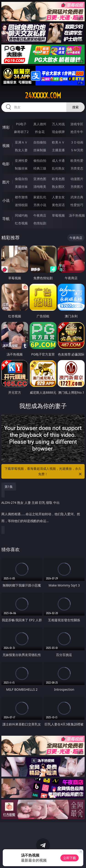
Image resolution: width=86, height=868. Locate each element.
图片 (6, 182)
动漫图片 (77, 179)
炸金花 (40, 132)
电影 (6, 164)
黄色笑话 (58, 205)
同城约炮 (21, 215)
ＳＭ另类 (77, 150)
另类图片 (77, 187)
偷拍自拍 (40, 161)
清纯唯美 (40, 187)
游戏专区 (77, 124)
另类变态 (77, 168)
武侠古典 (77, 197)
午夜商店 (40, 215)
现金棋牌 (58, 132)
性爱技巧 (77, 205)
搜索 (75, 107)
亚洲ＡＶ (21, 142)
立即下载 (70, 858)
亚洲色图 (40, 179)
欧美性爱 (77, 161)
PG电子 (21, 124)
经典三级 (40, 168)
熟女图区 (58, 187)
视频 (6, 146)
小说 (6, 200)
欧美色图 (58, 179)
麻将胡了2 (21, 132)
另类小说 (40, 205)
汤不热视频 (77, 215)
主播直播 (58, 150)
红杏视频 (21, 223)
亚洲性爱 (21, 161)
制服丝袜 (21, 168)
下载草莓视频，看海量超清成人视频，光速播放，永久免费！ (43, 472)
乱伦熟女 (58, 168)
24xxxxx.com (43, 96)
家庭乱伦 (40, 197)
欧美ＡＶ (58, 142)
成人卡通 (58, 161)
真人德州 (40, 124)
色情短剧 (40, 223)
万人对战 (58, 124)
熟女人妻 (21, 150)
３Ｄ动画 (77, 142)
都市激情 (21, 197)
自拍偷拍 (40, 142)
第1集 (9, 487)
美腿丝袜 (21, 187)
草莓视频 (58, 215)
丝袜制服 (40, 150)
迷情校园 (21, 205)
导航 (6, 219)
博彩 (6, 127)
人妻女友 (58, 197)
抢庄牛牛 (77, 132)
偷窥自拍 (21, 179)
